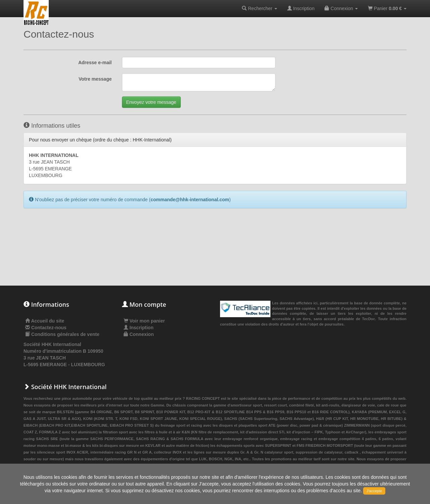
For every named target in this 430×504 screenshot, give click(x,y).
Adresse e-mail (95, 62)
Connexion (341, 8)
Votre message (95, 79)
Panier (387, 8)
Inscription (301, 8)
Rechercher (259, 8)
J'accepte (374, 491)
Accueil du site (48, 321)
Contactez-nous (49, 328)
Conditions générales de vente (65, 334)
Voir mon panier (144, 321)
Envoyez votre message (151, 102)
